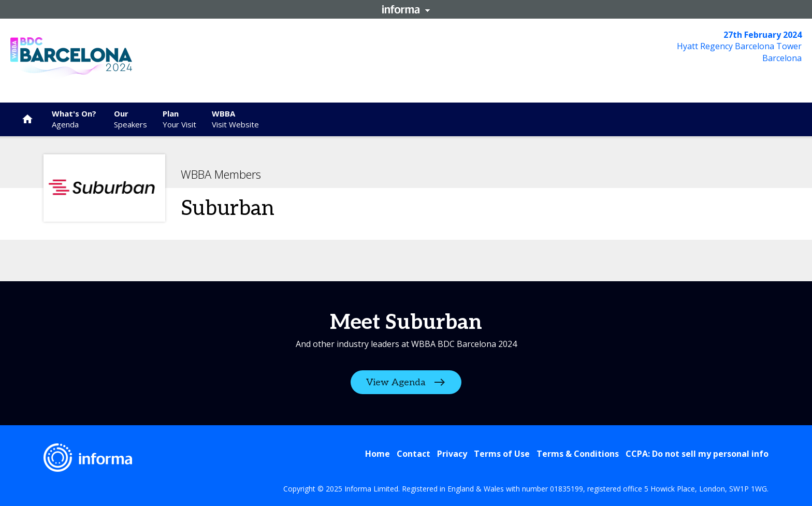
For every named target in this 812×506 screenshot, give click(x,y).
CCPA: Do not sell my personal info (697, 454)
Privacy (452, 454)
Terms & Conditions (578, 454)
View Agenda (396, 382)
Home (378, 454)
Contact (414, 454)
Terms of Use (502, 454)
